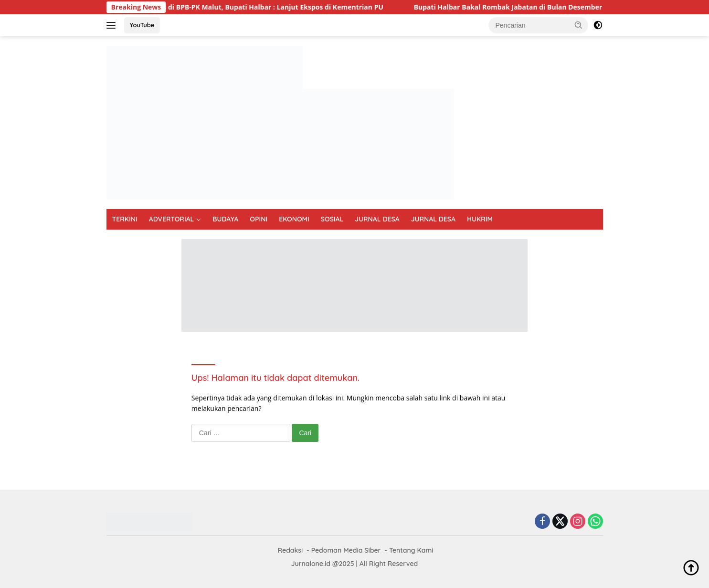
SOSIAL (332, 219)
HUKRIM (480, 219)
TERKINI (125, 219)
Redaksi (291, 550)
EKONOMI (294, 219)
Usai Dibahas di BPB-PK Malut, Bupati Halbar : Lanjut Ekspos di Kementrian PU (258, 7)
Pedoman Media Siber (346, 550)
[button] (579, 25)
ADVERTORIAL (172, 219)
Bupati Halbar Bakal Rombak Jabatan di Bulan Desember (513, 7)
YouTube (142, 25)
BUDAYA (225, 219)
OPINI (259, 219)
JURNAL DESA (377, 219)
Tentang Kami (411, 550)
